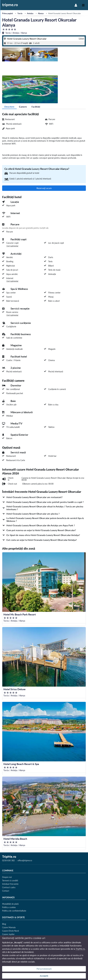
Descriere (9, 107)
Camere (23, 107)
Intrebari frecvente (10, 884)
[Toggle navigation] (83, 5)
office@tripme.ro (25, 861)
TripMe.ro (9, 857)
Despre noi (7, 877)
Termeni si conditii (10, 881)
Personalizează (44, 969)
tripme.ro (10, 5)
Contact (6, 891)
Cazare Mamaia (9, 927)
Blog (4, 924)
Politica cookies (9, 907)
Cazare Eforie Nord (10, 931)
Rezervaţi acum (44, 188)
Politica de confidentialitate (14, 911)
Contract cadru (9, 887)
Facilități (36, 107)
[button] (44, 497)
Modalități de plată (10, 904)
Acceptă (44, 976)
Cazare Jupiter (8, 934)
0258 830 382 (8, 861)
